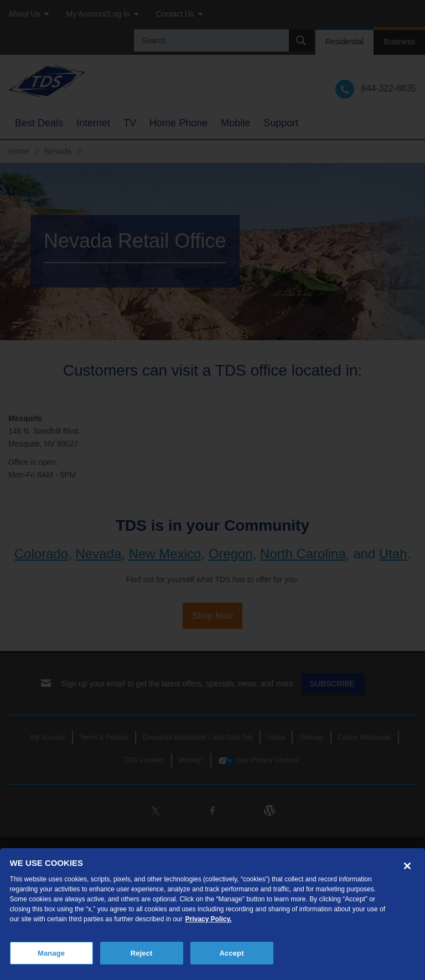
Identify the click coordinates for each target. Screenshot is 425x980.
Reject (142, 953)
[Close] (407, 866)
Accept (232, 953)
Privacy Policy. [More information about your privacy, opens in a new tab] (209, 919)
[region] (212, 914)
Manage (51, 953)
